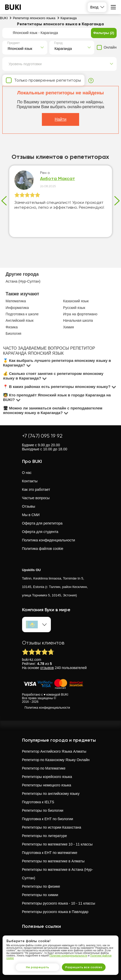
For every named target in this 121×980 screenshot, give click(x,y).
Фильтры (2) (104, 33)
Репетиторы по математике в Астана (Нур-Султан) (58, 874)
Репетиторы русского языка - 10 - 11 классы (59, 903)
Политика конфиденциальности (49, 540)
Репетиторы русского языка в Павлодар (55, 912)
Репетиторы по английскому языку (51, 794)
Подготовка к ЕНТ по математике (50, 853)
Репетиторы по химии (40, 895)
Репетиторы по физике (41, 886)
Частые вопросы (36, 498)
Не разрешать (38, 967)
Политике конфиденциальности (68, 956)
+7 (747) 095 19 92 (42, 436)
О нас (27, 473)
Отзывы (29, 506)
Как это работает (36, 489)
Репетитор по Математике (44, 768)
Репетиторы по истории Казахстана (52, 827)
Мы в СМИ (31, 515)
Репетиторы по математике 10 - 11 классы (57, 844)
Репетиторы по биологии (43, 810)
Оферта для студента (40, 532)
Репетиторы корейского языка (47, 777)
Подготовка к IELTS (38, 802)
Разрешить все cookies (84, 967)
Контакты (30, 481)
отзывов (47, 668)
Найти (61, 119)
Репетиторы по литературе (45, 836)
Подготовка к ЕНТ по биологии (48, 819)
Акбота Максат (58, 179)
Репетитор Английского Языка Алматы (54, 751)
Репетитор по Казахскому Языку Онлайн (56, 760)
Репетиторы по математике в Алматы (53, 861)
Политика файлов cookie (43, 549)
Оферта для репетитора (42, 523)
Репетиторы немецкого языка (47, 785)
